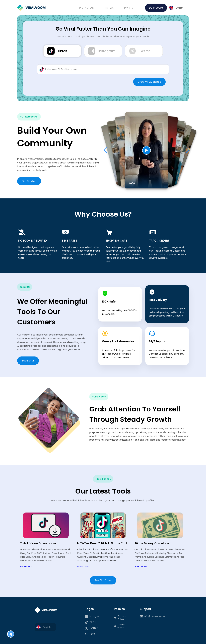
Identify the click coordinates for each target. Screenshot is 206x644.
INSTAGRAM (87, 8)
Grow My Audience (149, 82)
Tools (92, 634)
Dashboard (156, 8)
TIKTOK (109, 8)
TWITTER (129, 8)
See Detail (28, 361)
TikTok (93, 622)
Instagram (95, 616)
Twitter (93, 628)
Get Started (29, 181)
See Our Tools (103, 580)
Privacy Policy (122, 618)
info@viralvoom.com (156, 616)
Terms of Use (121, 626)
